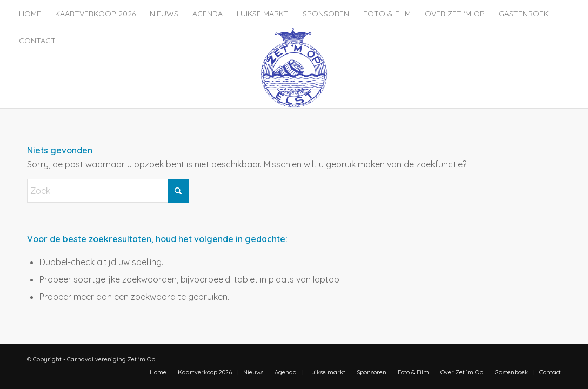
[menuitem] (30, 14)
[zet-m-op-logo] (294, 68)
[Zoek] (108, 191)
